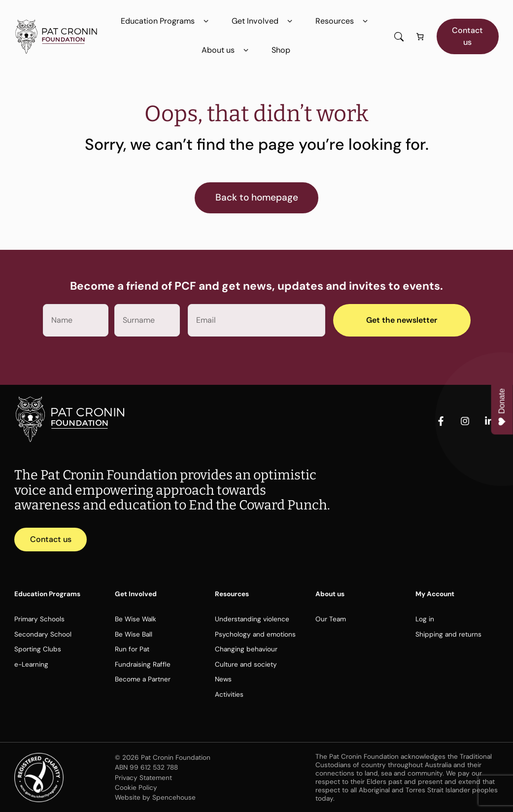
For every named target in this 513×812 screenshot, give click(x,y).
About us (227, 50)
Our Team (331, 619)
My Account (435, 594)
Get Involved (264, 21)
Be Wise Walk (136, 619)
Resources (343, 21)
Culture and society (246, 664)
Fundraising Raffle (143, 664)
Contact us (467, 36)
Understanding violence (252, 619)
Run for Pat (132, 649)
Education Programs (166, 21)
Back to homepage (257, 197)
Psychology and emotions (255, 634)
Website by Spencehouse (155, 797)
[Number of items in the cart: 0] (420, 36)
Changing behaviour (246, 649)
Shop (281, 50)
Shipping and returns (448, 634)
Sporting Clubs (38, 649)
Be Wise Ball (134, 634)
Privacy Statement (143, 778)
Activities (229, 694)
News (223, 679)
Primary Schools (39, 619)
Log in (425, 619)
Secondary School (43, 634)
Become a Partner (143, 679)
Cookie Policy (136, 787)
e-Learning (31, 664)
